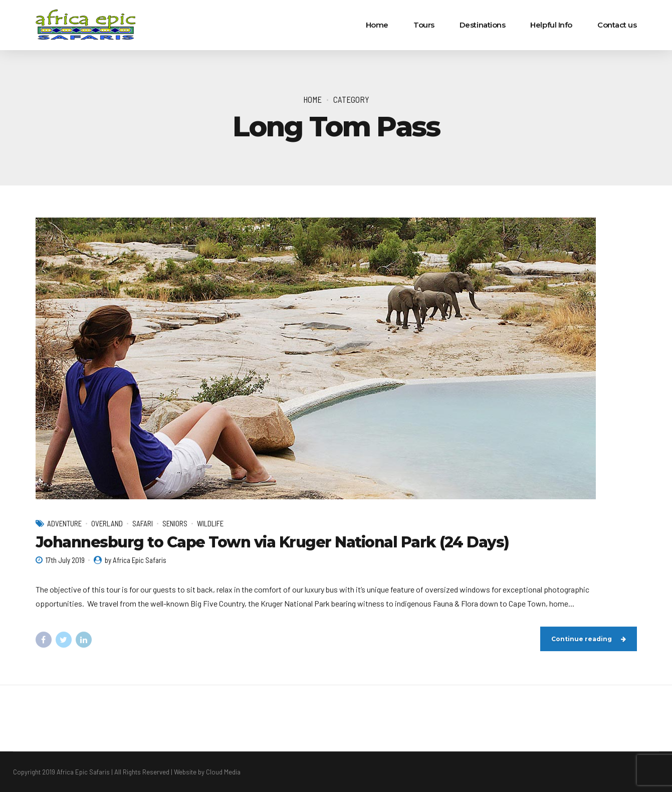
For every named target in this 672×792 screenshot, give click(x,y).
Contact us (617, 25)
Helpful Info (551, 25)
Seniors (175, 523)
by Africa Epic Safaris (136, 560)
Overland (107, 523)
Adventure (64, 523)
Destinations (483, 25)
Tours (424, 25)
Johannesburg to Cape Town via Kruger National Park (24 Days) (272, 542)
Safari (143, 523)
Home (377, 25)
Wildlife (210, 523)
